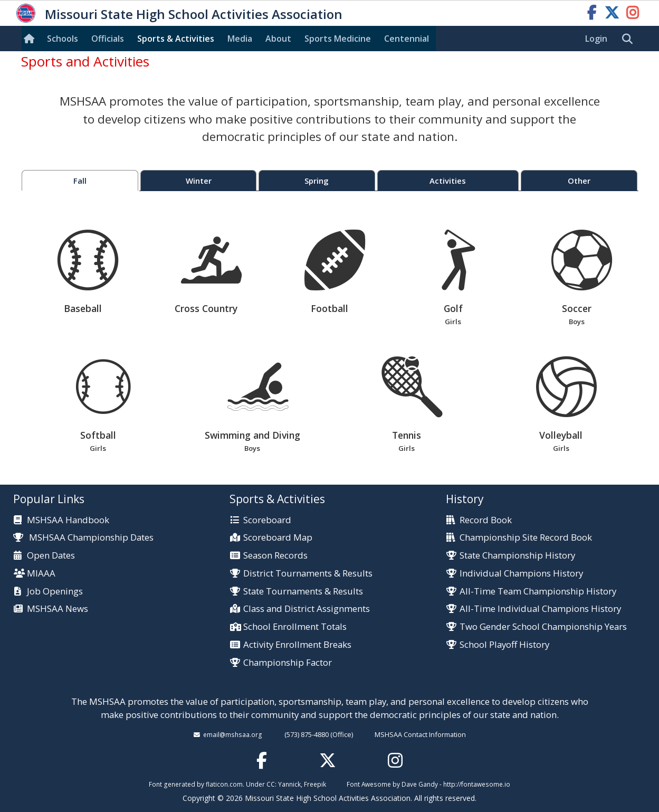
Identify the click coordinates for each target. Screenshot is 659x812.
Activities (448, 181)
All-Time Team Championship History (538, 592)
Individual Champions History (521, 574)
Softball (98, 405)
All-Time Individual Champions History (540, 609)
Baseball (88, 272)
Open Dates (51, 556)
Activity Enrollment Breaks (297, 645)
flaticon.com (224, 784)
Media (240, 39)
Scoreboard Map (278, 538)
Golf (453, 278)
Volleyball (561, 405)
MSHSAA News (58, 609)
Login (596, 39)
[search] (630, 39)
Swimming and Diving (252, 405)
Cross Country (211, 272)
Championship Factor (288, 663)
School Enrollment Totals (295, 627)
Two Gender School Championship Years (543, 627)
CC (271, 784)
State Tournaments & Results (303, 592)
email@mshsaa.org (233, 734)
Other (579, 181)
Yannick (289, 784)
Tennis (407, 405)
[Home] (31, 39)
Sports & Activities (176, 39)
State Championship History (517, 556)
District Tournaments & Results (308, 574)
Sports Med (338, 39)
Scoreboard (267, 520)
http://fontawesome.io (477, 784)
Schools (63, 39)
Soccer (576, 278)
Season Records (275, 556)
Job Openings (55, 592)
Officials (108, 39)
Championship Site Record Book (526, 538)
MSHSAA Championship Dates (84, 537)
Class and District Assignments (307, 609)
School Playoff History (504, 645)
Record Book (486, 520)
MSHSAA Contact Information (420, 734)
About (278, 39)
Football (335, 272)
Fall (80, 181)
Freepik (315, 784)
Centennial (407, 39)
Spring (317, 181)
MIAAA (41, 574)
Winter (199, 181)
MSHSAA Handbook (68, 520)
